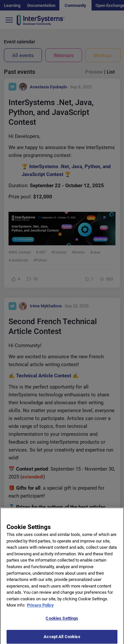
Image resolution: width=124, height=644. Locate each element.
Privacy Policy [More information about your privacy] (40, 610)
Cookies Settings (62, 623)
